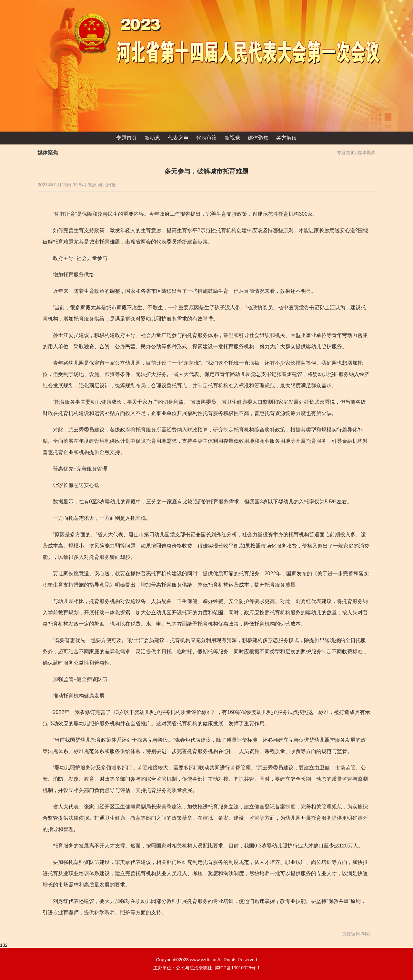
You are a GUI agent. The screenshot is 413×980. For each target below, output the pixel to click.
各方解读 (287, 138)
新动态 (152, 138)
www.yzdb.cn (203, 960)
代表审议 (206, 138)
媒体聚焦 (258, 138)
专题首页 (126, 138)
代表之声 (178, 138)
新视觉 (232, 138)
